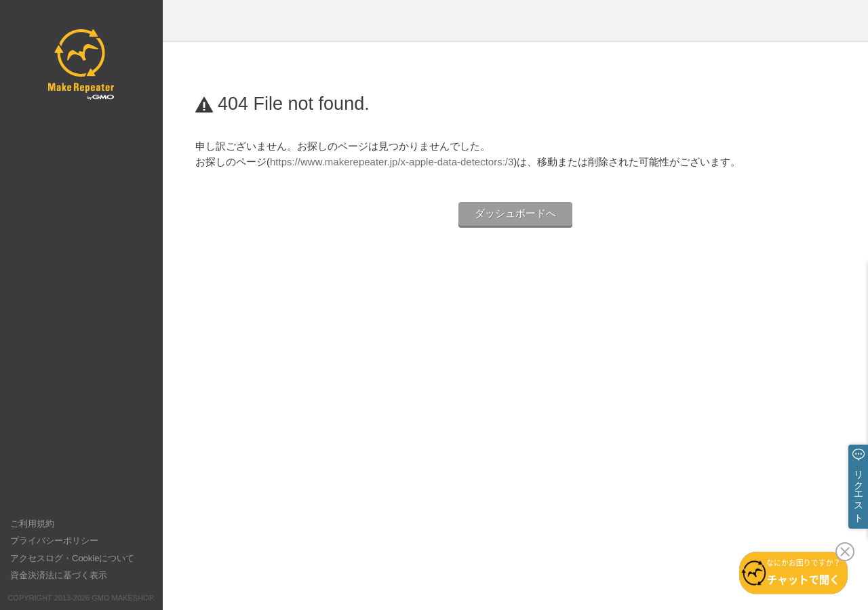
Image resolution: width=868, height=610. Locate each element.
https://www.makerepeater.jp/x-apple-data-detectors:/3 (392, 162)
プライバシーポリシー (54, 541)
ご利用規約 (32, 524)
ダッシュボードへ (515, 213)
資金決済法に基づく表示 (59, 575)
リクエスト (859, 491)
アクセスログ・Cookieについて (72, 558)
